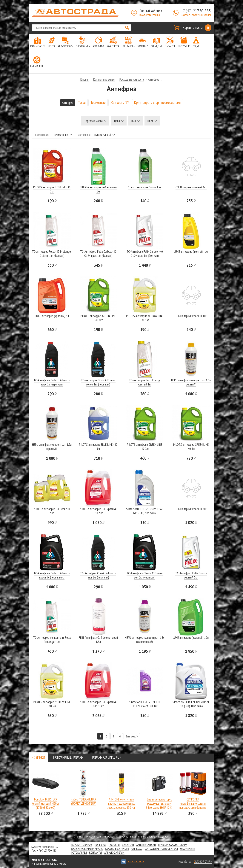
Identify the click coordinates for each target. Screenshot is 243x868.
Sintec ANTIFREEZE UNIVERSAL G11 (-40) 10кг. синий (191, 704)
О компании (188, 849)
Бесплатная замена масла (87, 849)
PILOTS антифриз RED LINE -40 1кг (52, 189)
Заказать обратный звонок (196, 15)
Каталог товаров (81, 845)
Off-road (137, 849)
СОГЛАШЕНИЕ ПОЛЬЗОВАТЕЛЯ (161, 849)
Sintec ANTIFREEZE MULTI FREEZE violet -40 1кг (145, 704)
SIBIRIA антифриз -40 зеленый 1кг (98, 189)
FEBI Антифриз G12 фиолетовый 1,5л (98, 640)
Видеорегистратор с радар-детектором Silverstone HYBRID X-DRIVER (159, 805)
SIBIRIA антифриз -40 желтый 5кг (52, 511)
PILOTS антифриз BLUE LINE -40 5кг (98, 447)
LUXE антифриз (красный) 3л (52, 316)
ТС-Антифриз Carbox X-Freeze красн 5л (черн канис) (52, 575)
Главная (85, 79)
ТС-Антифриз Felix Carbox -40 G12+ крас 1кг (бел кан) (98, 254)
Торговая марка (93, 121)
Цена (117, 121)
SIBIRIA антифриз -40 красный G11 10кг (98, 704)
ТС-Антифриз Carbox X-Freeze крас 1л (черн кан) (52, 382)
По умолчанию (61, 135)
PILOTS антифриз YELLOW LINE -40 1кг (145, 318)
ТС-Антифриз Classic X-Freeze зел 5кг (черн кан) (145, 575)
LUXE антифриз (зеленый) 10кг (191, 637)
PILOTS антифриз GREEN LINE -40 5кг (191, 447)
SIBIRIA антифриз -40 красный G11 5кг (98, 511)
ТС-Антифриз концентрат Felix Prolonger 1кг (52, 640)
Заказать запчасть (117, 849)
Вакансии (128, 845)
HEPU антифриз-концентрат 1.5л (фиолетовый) (145, 640)
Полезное (100, 845)
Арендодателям (114, 852)
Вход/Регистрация (150, 15)
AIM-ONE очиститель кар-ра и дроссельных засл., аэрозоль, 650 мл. (121, 803)
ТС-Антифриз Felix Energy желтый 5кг (191, 575)
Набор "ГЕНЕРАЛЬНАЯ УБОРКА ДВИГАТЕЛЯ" (83, 801)
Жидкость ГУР (120, 102)
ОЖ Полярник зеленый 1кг (191, 187)
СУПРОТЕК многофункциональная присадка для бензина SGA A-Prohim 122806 (193, 805)
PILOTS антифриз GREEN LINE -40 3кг (145, 447)
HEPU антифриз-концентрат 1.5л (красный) (52, 447)
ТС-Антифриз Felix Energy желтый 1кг (145, 382)
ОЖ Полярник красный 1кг (191, 316)
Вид (134, 121)
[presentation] (38, 757)
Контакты (96, 852)
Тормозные (98, 102)
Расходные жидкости (132, 79)
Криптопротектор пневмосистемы (158, 102)
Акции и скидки (146, 845)
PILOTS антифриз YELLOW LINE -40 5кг (52, 704)
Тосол (82, 102)
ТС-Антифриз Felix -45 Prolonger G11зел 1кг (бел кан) (52, 254)
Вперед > (132, 736)
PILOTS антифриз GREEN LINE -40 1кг (98, 318)
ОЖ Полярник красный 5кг (191, 509)
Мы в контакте (136, 861)
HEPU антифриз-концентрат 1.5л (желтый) (191, 382)
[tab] (38, 757)
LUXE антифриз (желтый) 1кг (191, 251)
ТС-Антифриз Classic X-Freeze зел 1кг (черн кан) (98, 575)
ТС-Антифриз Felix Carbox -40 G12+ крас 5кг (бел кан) (145, 254)
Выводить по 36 (103, 135)
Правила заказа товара (173, 845)
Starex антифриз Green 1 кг (145, 187)
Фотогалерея (79, 852)
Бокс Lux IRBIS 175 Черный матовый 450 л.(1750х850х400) (45, 803)
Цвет (150, 121)
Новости (114, 845)
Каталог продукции (104, 79)
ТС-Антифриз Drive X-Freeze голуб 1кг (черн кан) (98, 382)
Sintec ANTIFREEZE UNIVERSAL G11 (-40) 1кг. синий (145, 511)
